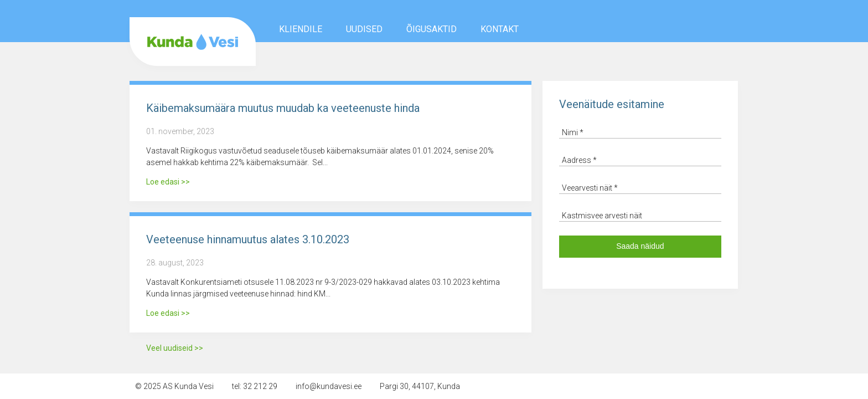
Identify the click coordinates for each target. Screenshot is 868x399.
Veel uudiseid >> (175, 348)
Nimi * (573, 132)
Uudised (364, 29)
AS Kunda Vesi (193, 42)
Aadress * (579, 160)
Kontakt (500, 29)
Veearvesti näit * (590, 188)
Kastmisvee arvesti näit (602, 216)
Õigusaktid (432, 29)
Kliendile (301, 29)
